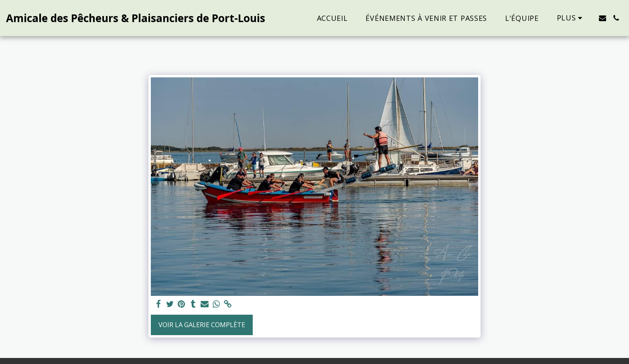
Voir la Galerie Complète (202, 325)
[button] (603, 18)
